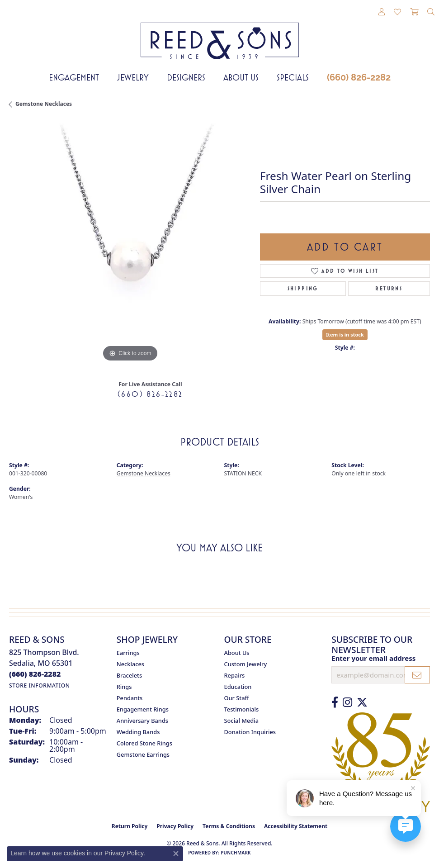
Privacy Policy (175, 826)
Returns (389, 289)
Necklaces (130, 664)
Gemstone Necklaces (44, 104)
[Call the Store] (35, 674)
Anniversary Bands (142, 721)
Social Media (242, 721)
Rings (124, 687)
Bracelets (129, 675)
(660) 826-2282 (359, 77)
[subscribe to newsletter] (417, 675)
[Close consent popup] (176, 854)
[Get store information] (40, 685)
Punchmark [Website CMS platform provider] (236, 853)
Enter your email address (373, 658)
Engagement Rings (143, 709)
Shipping (303, 289)
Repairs (235, 675)
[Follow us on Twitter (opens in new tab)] (362, 702)
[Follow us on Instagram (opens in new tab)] (347, 702)
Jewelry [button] (133, 77)
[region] (130, 243)
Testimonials (242, 709)
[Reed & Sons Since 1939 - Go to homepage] (220, 34)
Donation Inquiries (250, 732)
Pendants (130, 698)
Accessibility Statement (296, 826)
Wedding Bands (138, 732)
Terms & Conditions (229, 826)
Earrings (128, 653)
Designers (186, 77)
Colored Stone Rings (144, 743)
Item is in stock (345, 334)
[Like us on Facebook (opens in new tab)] (335, 702)
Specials (293, 77)
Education (238, 687)
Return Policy (130, 826)
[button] (382, 12)
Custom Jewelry (246, 664)
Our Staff (237, 698)
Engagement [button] (74, 77)
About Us (241, 77)
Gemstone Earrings (143, 754)
